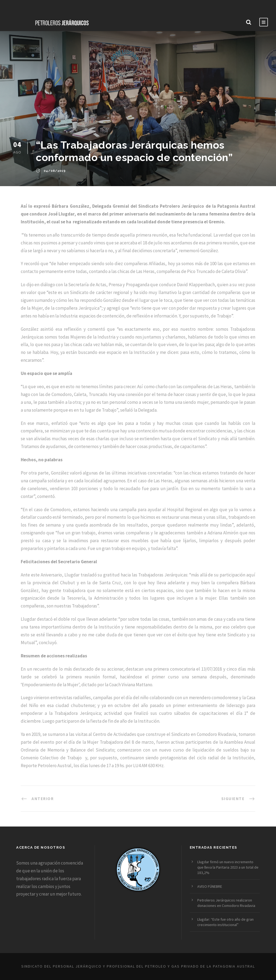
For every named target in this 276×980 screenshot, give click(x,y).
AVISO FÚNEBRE (210, 886)
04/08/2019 (55, 171)
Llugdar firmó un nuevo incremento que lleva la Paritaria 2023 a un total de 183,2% (228, 867)
